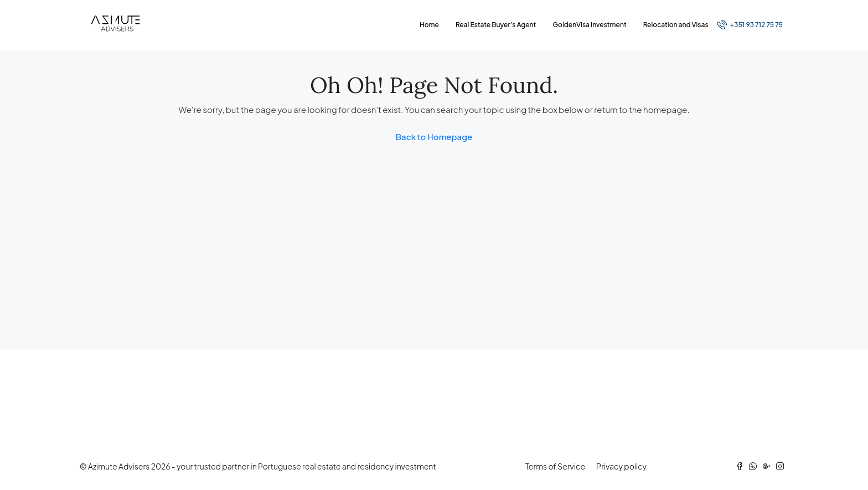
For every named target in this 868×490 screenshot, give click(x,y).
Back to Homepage (434, 136)
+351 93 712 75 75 (750, 24)
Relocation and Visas (676, 25)
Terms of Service (555, 466)
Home (429, 25)
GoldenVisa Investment (589, 25)
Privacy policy (621, 466)
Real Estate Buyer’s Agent (496, 25)
